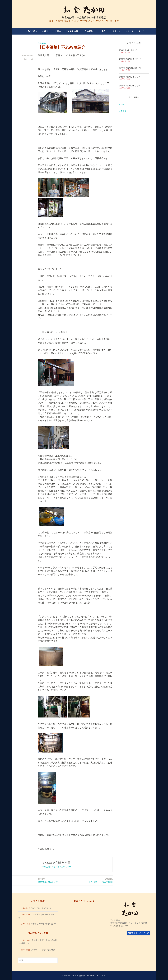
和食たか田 (29, 60)
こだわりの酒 (72, 31)
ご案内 (103, 31)
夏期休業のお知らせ (48, 880)
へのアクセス (138, 933)
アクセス (117, 31)
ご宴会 (58, 31)
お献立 (45, 31)
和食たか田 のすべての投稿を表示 (56, 867)
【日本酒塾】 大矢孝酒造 (99, 880)
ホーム (141, 31)
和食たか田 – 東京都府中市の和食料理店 (84, 18)
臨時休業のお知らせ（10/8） (130, 86)
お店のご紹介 (31, 31)
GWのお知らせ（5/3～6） (128, 50)
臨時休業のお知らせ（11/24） (130, 77)
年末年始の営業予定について (130, 68)
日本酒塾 (89, 31)
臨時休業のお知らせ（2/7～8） (131, 59)
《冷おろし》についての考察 (42, 950)
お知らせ (129, 31)
